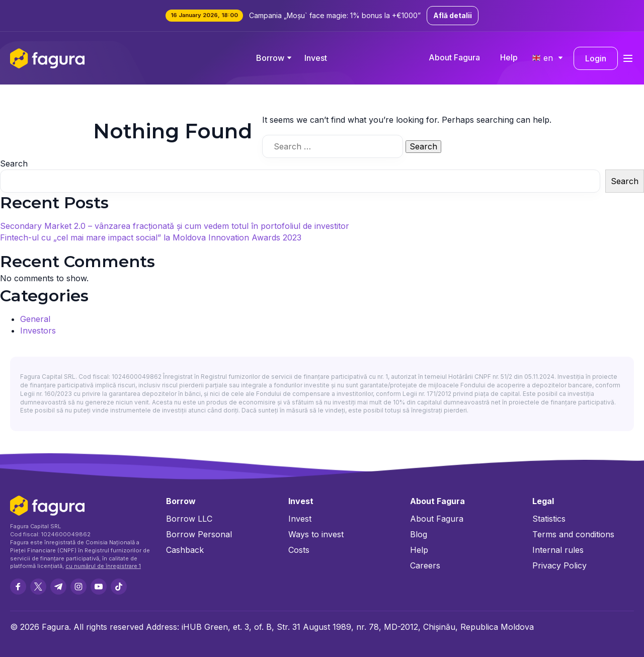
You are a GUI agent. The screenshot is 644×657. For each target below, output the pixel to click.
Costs (299, 550)
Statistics (549, 519)
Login (596, 58)
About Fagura (454, 57)
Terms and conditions (573, 534)
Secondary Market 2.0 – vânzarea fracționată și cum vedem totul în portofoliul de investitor (175, 226)
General (35, 319)
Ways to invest (316, 534)
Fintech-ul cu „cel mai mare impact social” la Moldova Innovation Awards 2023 (151, 237)
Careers (425, 565)
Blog (419, 534)
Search (14, 163)
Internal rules (558, 550)
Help (509, 57)
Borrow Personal (199, 534)
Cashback (185, 550)
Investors (38, 331)
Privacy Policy (559, 565)
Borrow (270, 58)
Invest (316, 58)
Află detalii (453, 15)
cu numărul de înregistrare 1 (103, 566)
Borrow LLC (189, 519)
